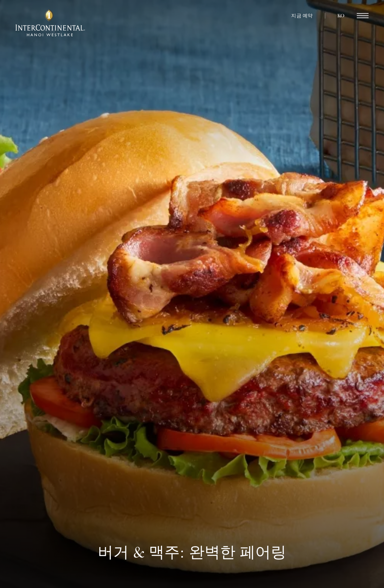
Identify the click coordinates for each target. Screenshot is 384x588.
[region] (363, 16)
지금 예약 (302, 16)
